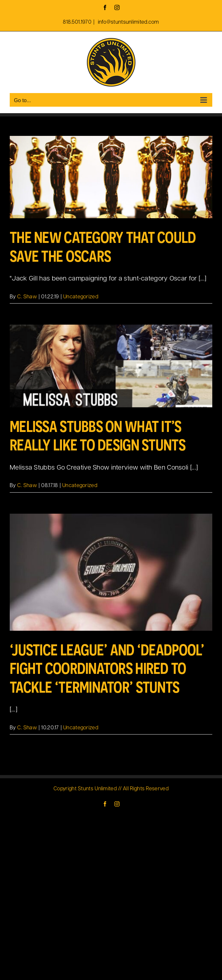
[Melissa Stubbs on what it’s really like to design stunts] (111, 366)
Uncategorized (81, 297)
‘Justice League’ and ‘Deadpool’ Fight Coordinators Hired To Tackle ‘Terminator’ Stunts (107, 668)
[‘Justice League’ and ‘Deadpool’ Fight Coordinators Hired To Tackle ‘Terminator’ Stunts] (111, 572)
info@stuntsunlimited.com (128, 22)
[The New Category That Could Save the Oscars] (111, 177)
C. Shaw (27, 297)
